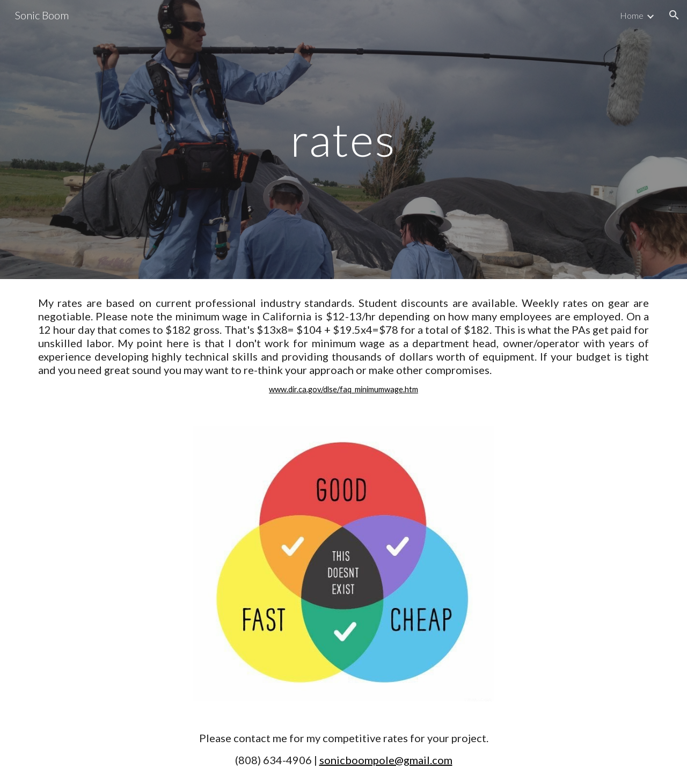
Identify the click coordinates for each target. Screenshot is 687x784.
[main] (343, 139)
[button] (674, 15)
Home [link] (632, 15)
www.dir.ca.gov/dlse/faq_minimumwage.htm (343, 389)
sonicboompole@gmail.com (386, 760)
